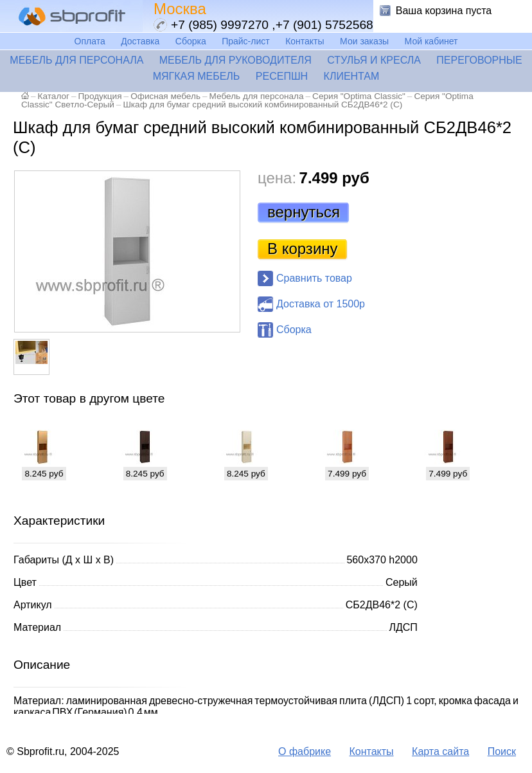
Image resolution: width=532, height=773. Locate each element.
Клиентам (352, 76)
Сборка (191, 41)
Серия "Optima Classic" (359, 96)
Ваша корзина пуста (444, 11)
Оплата (90, 41)
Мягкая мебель (197, 76)
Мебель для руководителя (235, 60)
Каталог (54, 96)
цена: (277, 178)
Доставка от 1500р (321, 304)
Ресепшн (282, 76)
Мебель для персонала (76, 60)
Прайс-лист (246, 41)
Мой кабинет (431, 41)
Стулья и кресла (374, 60)
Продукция (100, 96)
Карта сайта (440, 751)
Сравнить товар (314, 278)
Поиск (502, 751)
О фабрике (305, 751)
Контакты (305, 41)
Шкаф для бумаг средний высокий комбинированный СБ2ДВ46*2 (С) (262, 105)
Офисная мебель (165, 96)
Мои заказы (364, 41)
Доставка (140, 41)
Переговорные (479, 60)
